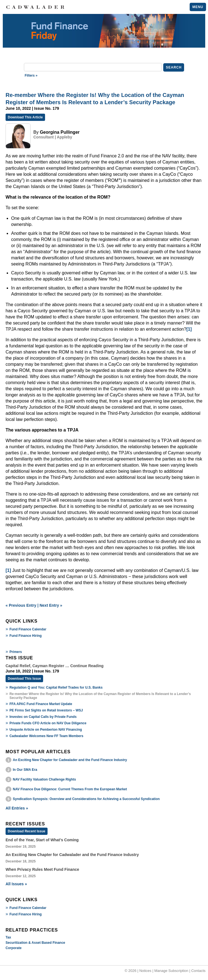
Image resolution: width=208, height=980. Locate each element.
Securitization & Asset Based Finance (35, 943)
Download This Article (25, 117)
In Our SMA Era (25, 770)
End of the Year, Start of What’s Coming (42, 840)
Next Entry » (51, 605)
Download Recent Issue (27, 831)
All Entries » (17, 808)
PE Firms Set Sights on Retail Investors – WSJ (46, 710)
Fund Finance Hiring (26, 636)
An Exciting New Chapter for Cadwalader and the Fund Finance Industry (70, 760)
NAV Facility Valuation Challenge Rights (44, 779)
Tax (8, 937)
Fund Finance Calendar (28, 629)
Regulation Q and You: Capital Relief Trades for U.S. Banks (56, 688)
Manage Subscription (171, 971)
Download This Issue (24, 679)
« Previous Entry (21, 605)
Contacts (198, 971)
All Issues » (16, 884)
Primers (16, 652)
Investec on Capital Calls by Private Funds (43, 717)
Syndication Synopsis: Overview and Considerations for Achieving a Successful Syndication (86, 799)
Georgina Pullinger (60, 132)
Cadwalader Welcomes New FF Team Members (46, 736)
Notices (145, 971)
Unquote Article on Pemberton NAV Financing (46, 730)
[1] (189, 329)
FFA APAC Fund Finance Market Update (41, 704)
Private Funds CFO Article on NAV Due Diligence (48, 723)
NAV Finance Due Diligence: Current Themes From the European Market (70, 789)
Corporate (13, 948)
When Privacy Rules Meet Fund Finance (42, 869)
